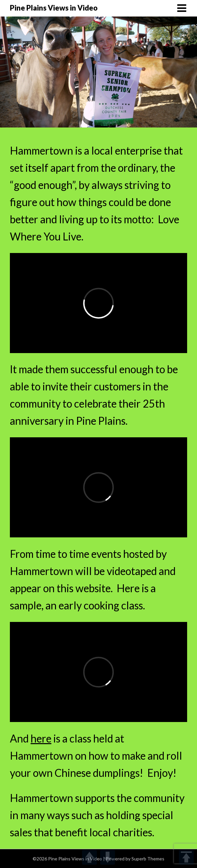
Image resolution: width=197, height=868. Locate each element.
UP (89, 857)
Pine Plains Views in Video (54, 8)
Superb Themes (148, 859)
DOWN (108, 857)
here (41, 738)
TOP (186, 857)
